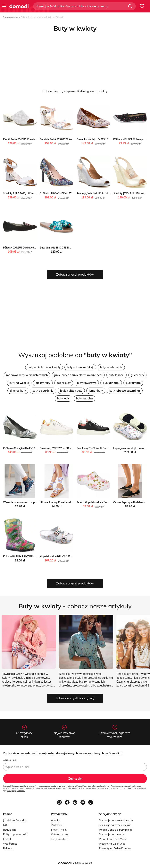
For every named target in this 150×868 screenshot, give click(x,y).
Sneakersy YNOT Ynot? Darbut (94, 448)
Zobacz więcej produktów (75, 274)
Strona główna (11, 17)
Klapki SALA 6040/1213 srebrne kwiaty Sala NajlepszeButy (36, 139)
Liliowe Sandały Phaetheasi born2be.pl (61, 502)
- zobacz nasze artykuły (75, 606)
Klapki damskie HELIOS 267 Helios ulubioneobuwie (68, 556)
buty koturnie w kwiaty (44, 367)
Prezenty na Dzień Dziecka (115, 848)
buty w (80, 367)
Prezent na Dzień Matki (113, 839)
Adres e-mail (10, 760)
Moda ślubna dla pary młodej (116, 830)
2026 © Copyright (83, 863)
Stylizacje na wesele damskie (116, 820)
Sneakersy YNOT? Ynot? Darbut (57, 448)
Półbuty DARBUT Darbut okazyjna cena (25, 248)
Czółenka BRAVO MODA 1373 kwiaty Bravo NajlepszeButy (72, 193)
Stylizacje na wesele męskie (115, 825)
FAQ (6, 825)
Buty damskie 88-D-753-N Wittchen (60, 248)
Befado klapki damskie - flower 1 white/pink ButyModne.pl (109, 502)
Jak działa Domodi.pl (15, 820)
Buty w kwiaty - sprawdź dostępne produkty (75, 91)
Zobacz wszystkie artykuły (75, 698)
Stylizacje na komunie (112, 834)
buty (117, 375)
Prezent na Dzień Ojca (112, 844)
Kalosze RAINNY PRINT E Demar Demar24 (26, 556)
